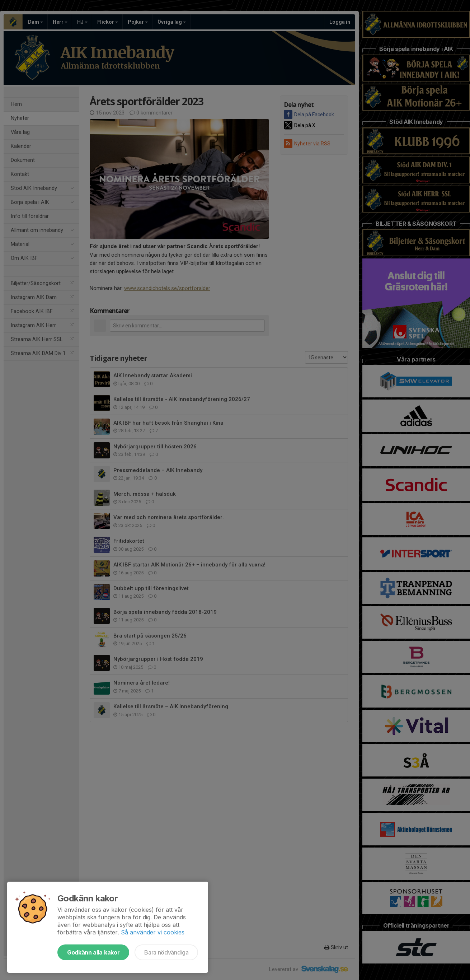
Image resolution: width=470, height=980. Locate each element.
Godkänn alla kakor (93, 952)
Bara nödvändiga (166, 952)
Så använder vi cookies (153, 932)
